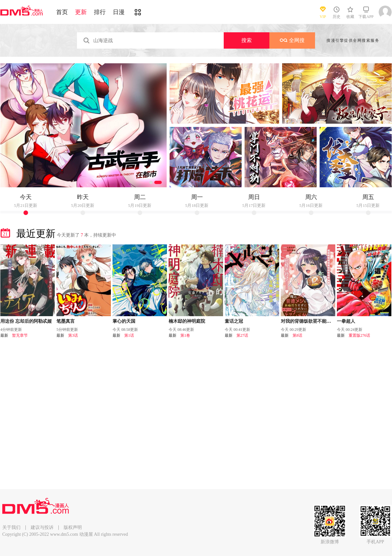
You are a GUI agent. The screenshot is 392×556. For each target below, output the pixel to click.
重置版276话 (359, 335)
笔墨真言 (66, 321)
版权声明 (73, 527)
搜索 (247, 40)
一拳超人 (346, 321)
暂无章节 (20, 335)
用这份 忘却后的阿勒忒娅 (26, 321)
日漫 (119, 12)
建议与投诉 (42, 527)
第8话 (297, 335)
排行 (100, 12)
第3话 (73, 335)
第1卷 (185, 335)
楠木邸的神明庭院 (187, 321)
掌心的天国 (124, 321)
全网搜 (292, 40)
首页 (62, 12)
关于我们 (11, 527)
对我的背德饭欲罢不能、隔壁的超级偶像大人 (326, 321)
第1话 (129, 335)
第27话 (242, 335)
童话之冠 (234, 321)
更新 (81, 12)
